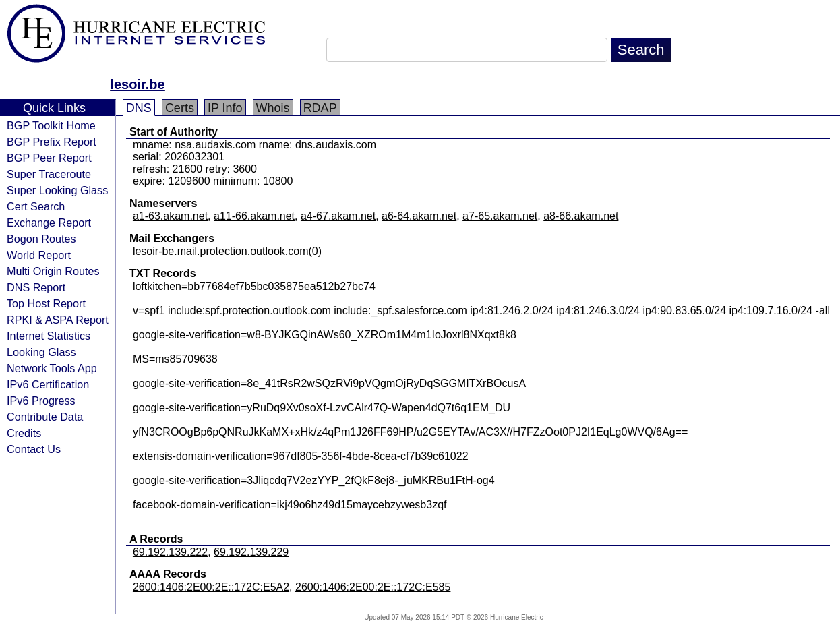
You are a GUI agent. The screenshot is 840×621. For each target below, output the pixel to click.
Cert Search (36, 206)
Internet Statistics (49, 336)
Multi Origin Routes (53, 271)
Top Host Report (46, 303)
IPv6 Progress (41, 401)
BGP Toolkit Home (51, 125)
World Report (39, 255)
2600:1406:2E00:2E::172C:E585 (373, 587)
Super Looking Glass (57, 190)
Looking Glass (41, 352)
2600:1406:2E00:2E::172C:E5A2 (211, 587)
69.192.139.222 (170, 552)
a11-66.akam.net (254, 216)
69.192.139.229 (251, 552)
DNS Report (36, 287)
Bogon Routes (41, 239)
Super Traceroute (49, 174)
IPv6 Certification (48, 384)
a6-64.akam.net (419, 216)
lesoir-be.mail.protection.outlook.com (221, 251)
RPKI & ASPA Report (58, 320)
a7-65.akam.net (500, 216)
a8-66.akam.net (581, 216)
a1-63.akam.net (170, 216)
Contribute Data (45, 417)
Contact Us (34, 449)
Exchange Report (49, 223)
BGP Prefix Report (52, 142)
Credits (24, 433)
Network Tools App (52, 368)
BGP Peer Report (49, 158)
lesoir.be (137, 84)
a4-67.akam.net (338, 216)
